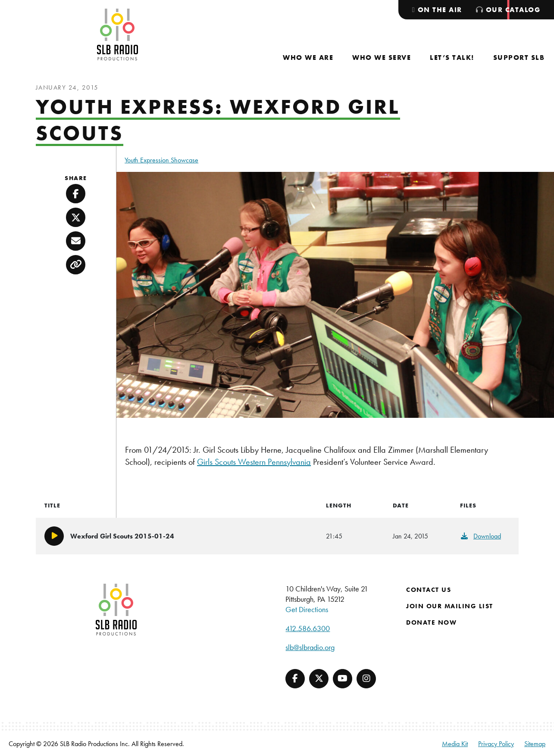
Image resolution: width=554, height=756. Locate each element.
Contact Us (429, 590)
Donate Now (431, 622)
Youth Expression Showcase (161, 160)
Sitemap (535, 744)
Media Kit (455, 744)
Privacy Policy (496, 744)
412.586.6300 (308, 628)
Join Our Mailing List (450, 606)
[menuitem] (308, 58)
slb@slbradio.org (310, 647)
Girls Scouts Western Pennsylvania (254, 462)
